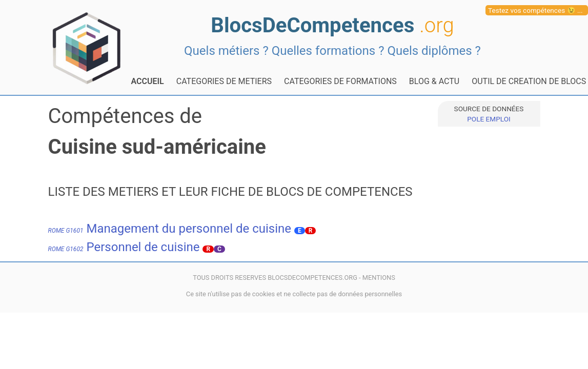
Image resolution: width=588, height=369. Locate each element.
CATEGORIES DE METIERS (224, 81)
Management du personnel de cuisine (170, 229)
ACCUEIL (148, 81)
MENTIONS (379, 278)
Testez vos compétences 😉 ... (535, 10)
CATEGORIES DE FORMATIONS (340, 81)
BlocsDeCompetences (332, 25)
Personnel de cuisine (124, 247)
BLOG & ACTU (434, 81)
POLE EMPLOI (489, 119)
